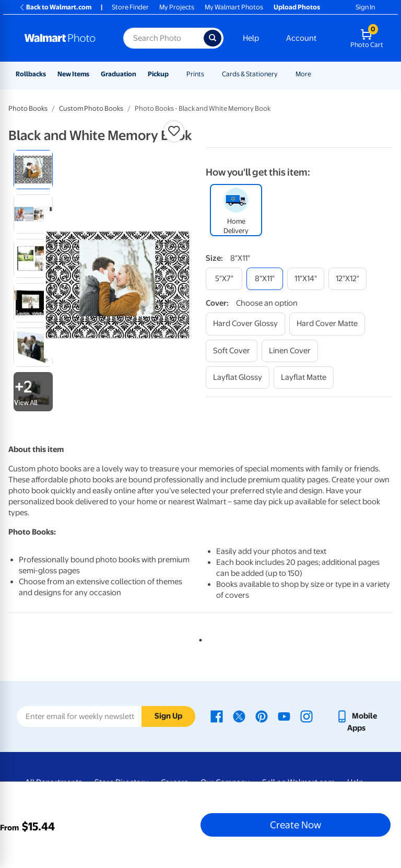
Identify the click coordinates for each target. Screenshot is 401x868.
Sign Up (168, 716)
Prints (195, 74)
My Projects (177, 7)
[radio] (33, 170)
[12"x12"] (347, 279)
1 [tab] (198, 638)
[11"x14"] (306, 279)
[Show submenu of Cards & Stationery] (282, 74)
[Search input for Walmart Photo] (163, 38)
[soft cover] (232, 351)
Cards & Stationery (250, 74)
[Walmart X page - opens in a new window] (239, 716)
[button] (174, 131)
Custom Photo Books (91, 108)
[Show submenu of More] (316, 74)
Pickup (158, 74)
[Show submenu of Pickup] (173, 74)
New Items (73, 74)
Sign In (365, 7)
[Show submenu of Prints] (209, 74)
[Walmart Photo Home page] (63, 38)
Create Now (296, 825)
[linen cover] (290, 351)
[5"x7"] (224, 279)
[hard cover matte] (327, 324)
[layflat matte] (304, 378)
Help (251, 38)
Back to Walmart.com (55, 7)
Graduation (119, 74)
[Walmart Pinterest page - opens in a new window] (262, 716)
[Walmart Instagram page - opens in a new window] (306, 716)
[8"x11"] (265, 279)
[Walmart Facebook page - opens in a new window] (217, 716)
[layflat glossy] (238, 378)
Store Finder (130, 7)
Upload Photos (297, 7)
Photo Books (28, 108)
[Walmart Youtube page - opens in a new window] (284, 716)
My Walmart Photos (234, 7)
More (303, 74)
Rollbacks (31, 74)
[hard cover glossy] (245, 324)
